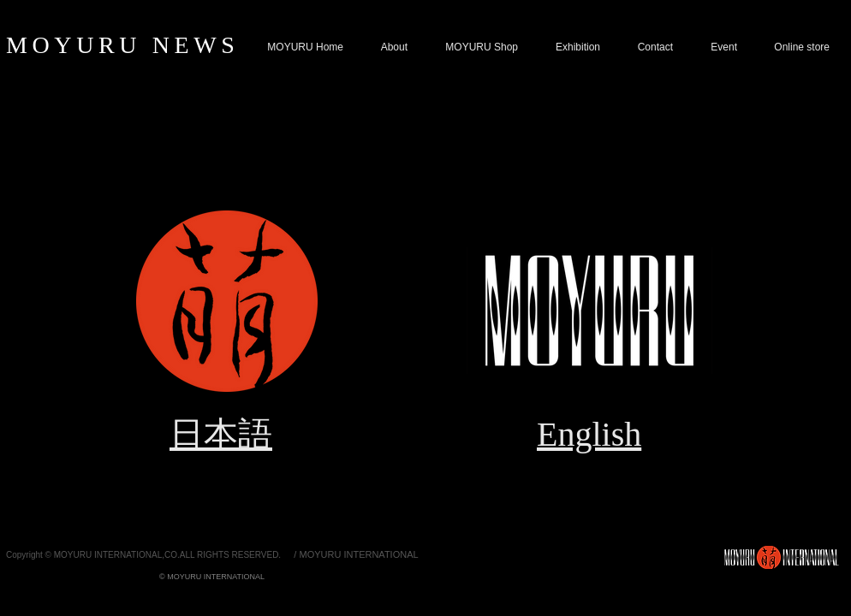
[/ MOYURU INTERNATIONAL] (356, 554)
